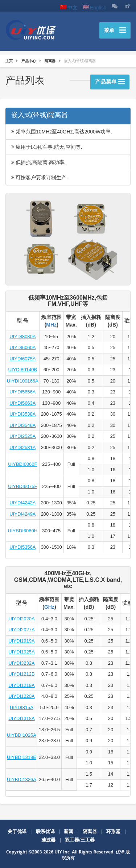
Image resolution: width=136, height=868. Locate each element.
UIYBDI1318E (22, 757)
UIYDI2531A (22, 447)
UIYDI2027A (21, 630)
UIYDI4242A (22, 503)
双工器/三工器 (80, 840)
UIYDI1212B (21, 674)
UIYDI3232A (21, 663)
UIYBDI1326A (22, 779)
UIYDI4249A (22, 514)
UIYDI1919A (21, 641)
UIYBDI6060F (22, 464)
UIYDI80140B (23, 370)
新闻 (69, 831)
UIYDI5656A (22, 392)
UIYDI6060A (22, 347)
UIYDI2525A (22, 436)
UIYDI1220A (21, 696)
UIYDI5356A (22, 547)
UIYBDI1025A (22, 735)
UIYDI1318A (21, 718)
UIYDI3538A (22, 414)
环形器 (113, 831)
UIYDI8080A (22, 337)
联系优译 (45, 831)
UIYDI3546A (22, 425)
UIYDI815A (22, 707)
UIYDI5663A (22, 403)
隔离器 (90, 831)
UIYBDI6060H (23, 531)
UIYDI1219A (21, 685)
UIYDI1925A (21, 652)
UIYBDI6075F (22, 486)
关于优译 (17, 831)
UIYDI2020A (21, 619)
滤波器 (48, 840)
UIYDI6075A (22, 359)
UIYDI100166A (23, 381)
